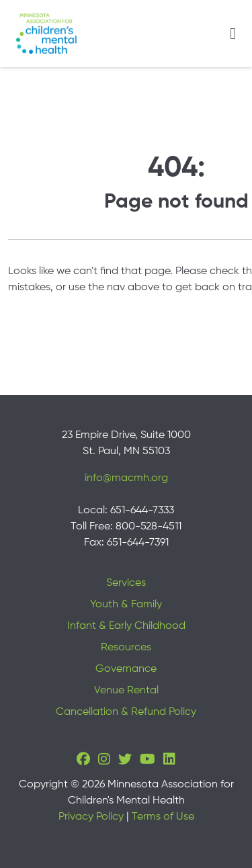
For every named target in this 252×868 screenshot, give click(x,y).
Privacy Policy (91, 817)
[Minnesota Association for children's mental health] (46, 34)
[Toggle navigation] (233, 34)
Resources (126, 648)
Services (126, 583)
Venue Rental (126, 691)
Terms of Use (163, 817)
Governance (126, 669)
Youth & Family (126, 605)
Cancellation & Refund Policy (126, 712)
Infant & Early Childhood (126, 626)
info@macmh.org (126, 478)
